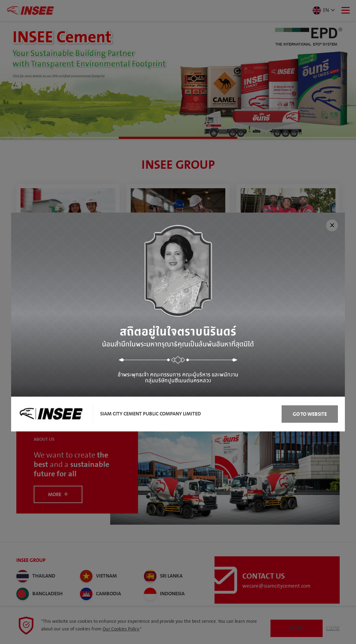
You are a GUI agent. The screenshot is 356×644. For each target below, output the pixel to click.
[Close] (332, 225)
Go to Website (310, 414)
